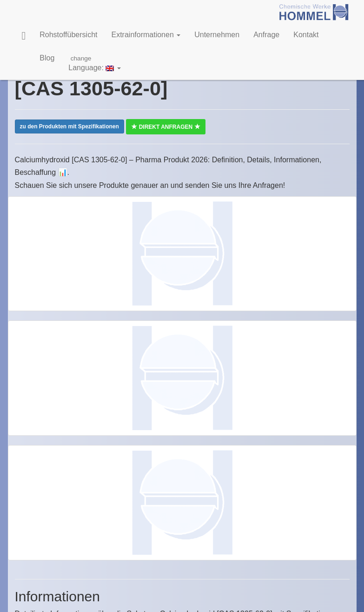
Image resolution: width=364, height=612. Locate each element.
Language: (95, 63)
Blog (47, 58)
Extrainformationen (146, 35)
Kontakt (306, 35)
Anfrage (266, 35)
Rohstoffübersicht (68, 35)
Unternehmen (217, 35)
